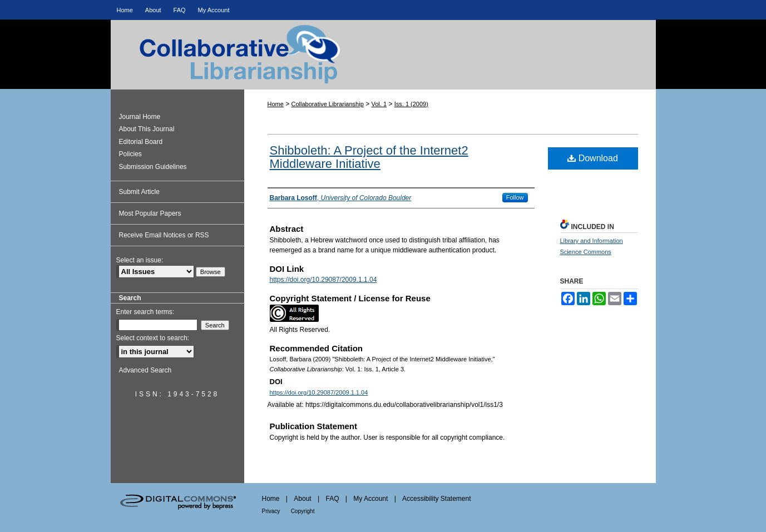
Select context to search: (153, 338)
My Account (370, 499)
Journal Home (140, 117)
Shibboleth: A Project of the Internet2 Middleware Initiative (369, 157)
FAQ (332, 499)
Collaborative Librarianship (383, 65)
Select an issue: (140, 260)
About (302, 499)
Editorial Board (141, 142)
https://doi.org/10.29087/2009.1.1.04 (323, 280)
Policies (130, 154)
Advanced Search (145, 370)
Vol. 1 (379, 104)
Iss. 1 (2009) (411, 104)
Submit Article (139, 192)
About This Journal (147, 129)
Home (276, 104)
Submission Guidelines (153, 167)
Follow (515, 197)
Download (593, 158)
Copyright (303, 511)
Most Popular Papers (150, 213)
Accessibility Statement (436, 499)
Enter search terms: (145, 312)
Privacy (271, 511)
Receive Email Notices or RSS (164, 235)
